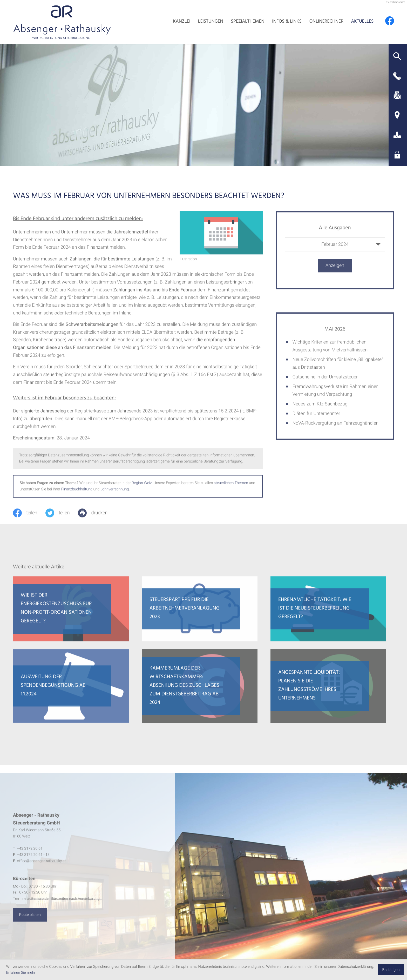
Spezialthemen (248, 22)
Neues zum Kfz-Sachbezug (320, 409)
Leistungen (211, 22)
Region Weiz (142, 488)
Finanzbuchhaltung (77, 494)
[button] (397, 56)
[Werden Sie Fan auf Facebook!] (390, 21)
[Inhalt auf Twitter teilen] (62, 518)
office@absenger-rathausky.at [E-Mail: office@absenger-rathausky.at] (42, 866)
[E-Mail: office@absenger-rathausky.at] (397, 95)
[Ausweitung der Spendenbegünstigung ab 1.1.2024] (71, 691)
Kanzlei (182, 22)
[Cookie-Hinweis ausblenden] (391, 970)
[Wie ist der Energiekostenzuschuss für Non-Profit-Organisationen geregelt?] (71, 614)
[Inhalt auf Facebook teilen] (29, 518)
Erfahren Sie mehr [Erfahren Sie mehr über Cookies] (21, 973)
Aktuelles (362, 22)
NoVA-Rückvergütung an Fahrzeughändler (335, 428)
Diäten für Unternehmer (316, 419)
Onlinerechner (326, 22)
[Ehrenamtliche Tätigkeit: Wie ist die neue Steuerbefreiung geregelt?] (328, 614)
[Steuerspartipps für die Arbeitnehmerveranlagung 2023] (200, 614)
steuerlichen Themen (231, 488)
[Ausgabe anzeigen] (335, 271)
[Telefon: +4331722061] (30, 854)
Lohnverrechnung (115, 494)
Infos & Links (287, 22)
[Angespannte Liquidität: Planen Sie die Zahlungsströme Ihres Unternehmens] (328, 691)
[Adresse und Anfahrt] (397, 115)
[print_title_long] (97, 518)
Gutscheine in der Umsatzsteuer (325, 382)
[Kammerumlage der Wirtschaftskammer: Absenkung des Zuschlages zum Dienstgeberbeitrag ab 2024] (200, 691)
